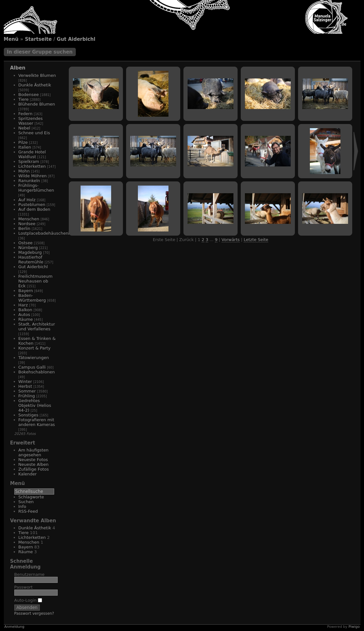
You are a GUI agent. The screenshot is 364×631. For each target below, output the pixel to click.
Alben (18, 68)
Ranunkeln (29, 181)
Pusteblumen (32, 205)
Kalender (28, 474)
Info (22, 506)
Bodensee (29, 95)
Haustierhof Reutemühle (31, 260)
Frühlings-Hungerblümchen (36, 188)
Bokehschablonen (37, 372)
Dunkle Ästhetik (35, 85)
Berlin (25, 228)
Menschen (29, 219)
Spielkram (29, 161)
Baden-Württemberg (32, 298)
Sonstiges (29, 415)
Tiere (24, 99)
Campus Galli (32, 367)
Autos (24, 315)
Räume (26, 319)
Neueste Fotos (33, 460)
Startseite (38, 39)
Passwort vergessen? (34, 613)
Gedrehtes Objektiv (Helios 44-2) (35, 405)
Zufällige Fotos (34, 469)
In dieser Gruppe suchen (40, 52)
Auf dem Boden (34, 209)
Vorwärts (231, 240)
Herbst (25, 386)
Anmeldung (14, 627)
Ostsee (26, 243)
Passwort (24, 587)
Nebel (25, 128)
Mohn (24, 171)
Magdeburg (30, 252)
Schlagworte (31, 497)
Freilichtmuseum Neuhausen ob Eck (36, 281)
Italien (25, 147)
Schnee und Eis (34, 133)
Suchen (26, 502)
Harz (23, 305)
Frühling (27, 396)
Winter (25, 382)
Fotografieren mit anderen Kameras (37, 422)
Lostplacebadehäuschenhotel (49, 233)
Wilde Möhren (33, 176)
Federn (25, 114)
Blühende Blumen (37, 104)
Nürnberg (28, 248)
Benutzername (29, 574)
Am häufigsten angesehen (34, 452)
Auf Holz (27, 200)
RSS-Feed (28, 511)
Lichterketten (32, 166)
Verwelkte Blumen (37, 75)
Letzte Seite (256, 240)
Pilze (23, 142)
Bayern (26, 291)
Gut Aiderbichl (76, 39)
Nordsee (27, 224)
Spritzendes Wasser (31, 121)
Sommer (27, 391)
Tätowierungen (34, 358)
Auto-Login (28, 600)
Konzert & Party (35, 348)
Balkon (25, 310)
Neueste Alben (34, 464)
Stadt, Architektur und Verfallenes (37, 327)
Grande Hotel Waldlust (32, 154)
